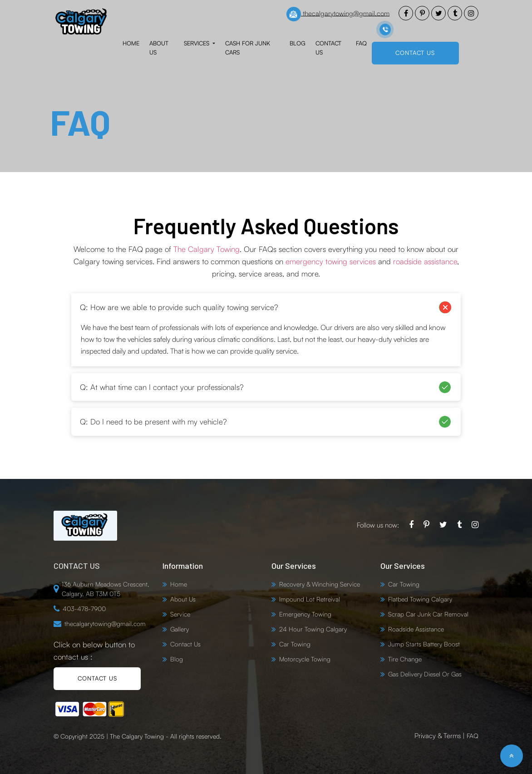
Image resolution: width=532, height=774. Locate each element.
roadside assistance (425, 261)
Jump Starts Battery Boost (424, 644)
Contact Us (328, 48)
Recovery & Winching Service (320, 584)
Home (131, 43)
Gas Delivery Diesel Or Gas (425, 674)
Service (180, 614)
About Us (159, 48)
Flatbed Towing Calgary (420, 599)
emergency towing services (331, 261)
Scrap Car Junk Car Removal (428, 614)
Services (197, 43)
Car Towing (295, 644)
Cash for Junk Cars (248, 48)
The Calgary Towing (207, 249)
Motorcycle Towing (305, 659)
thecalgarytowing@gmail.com (338, 14)
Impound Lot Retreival (310, 599)
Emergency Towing (305, 614)
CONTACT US (415, 53)
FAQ (361, 43)
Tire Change (405, 659)
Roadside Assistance (416, 629)
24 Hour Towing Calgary (313, 629)
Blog (298, 43)
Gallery (180, 629)
